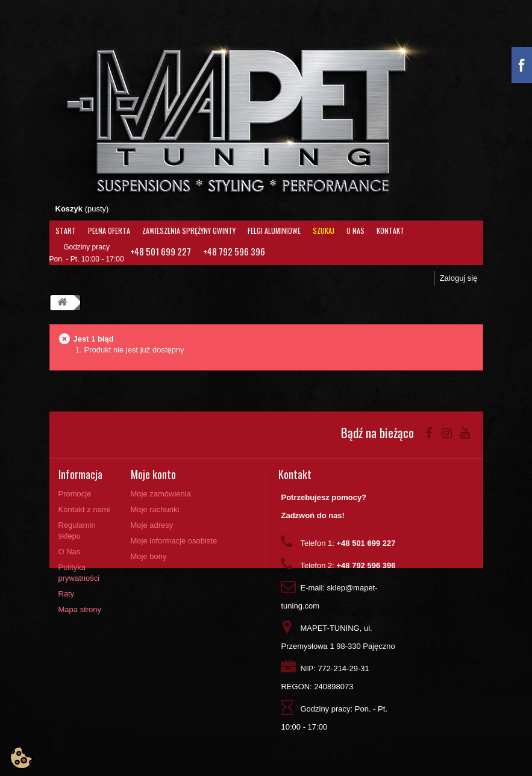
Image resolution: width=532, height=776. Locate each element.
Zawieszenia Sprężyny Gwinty (189, 230)
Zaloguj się (459, 278)
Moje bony (149, 556)
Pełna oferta (109, 230)
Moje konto (153, 474)
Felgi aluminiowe (274, 230)
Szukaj (324, 230)
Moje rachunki (155, 509)
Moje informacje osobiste (174, 541)
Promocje (75, 494)
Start (66, 230)
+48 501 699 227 (161, 251)
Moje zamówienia (161, 494)
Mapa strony (80, 609)
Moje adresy (152, 525)
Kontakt (390, 230)
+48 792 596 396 (234, 251)
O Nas (355, 230)
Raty (67, 594)
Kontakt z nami (84, 509)
